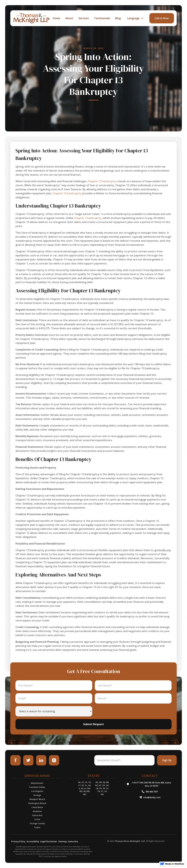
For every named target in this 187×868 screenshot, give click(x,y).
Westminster (37, 783)
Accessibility (33, 841)
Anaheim (37, 811)
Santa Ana (37, 815)
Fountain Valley (37, 787)
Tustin (37, 827)
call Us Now (162, 18)
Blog (118, 18)
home (56, 18)
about (69, 18)
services (84, 18)
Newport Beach (37, 799)
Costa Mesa (37, 807)
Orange (37, 795)
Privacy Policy (18, 841)
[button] (135, 18)
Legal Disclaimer (49, 841)
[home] (31, 18)
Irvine (37, 819)
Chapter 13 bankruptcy (102, 181)
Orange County (37, 823)
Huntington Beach (37, 803)
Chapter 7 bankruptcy (88, 218)
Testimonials (102, 18)
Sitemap (63, 841)
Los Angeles (37, 791)
